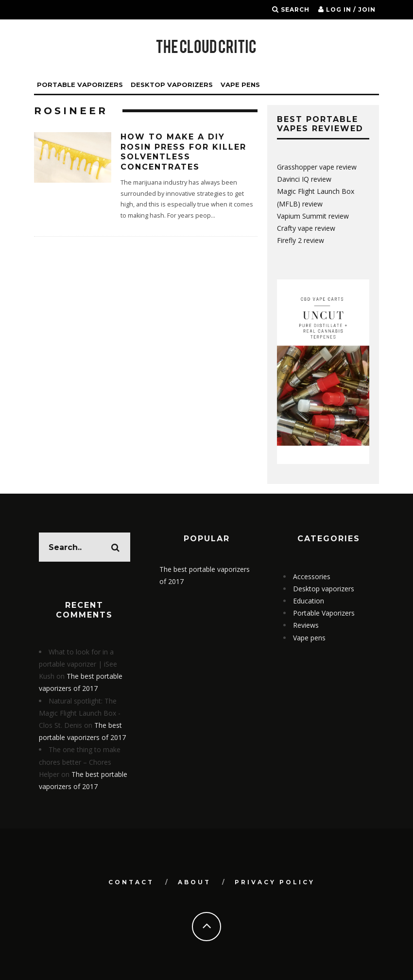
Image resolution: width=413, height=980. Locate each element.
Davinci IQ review (304, 179)
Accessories (312, 576)
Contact (131, 882)
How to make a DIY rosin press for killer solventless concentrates (183, 152)
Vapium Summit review (313, 216)
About (194, 882)
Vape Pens (240, 85)
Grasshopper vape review (317, 167)
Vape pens (309, 638)
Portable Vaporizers (80, 85)
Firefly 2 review (301, 240)
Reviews (306, 625)
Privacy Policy (275, 882)
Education (309, 601)
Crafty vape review (306, 228)
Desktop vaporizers (172, 85)
